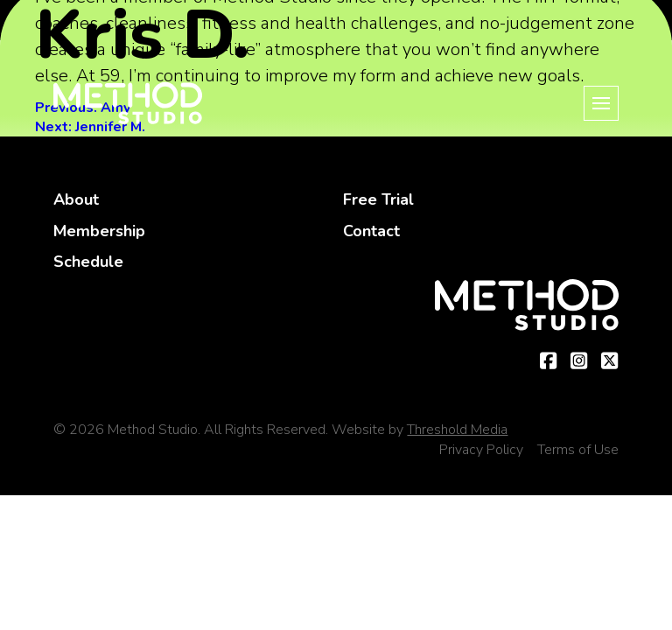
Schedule (88, 262)
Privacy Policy (481, 450)
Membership (99, 231)
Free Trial (378, 199)
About (76, 199)
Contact (371, 231)
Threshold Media (457, 430)
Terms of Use (578, 450)
